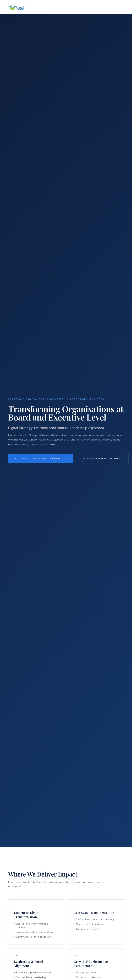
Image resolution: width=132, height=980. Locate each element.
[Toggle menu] (122, 7)
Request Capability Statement (102, 461)
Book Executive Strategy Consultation (41, 461)
